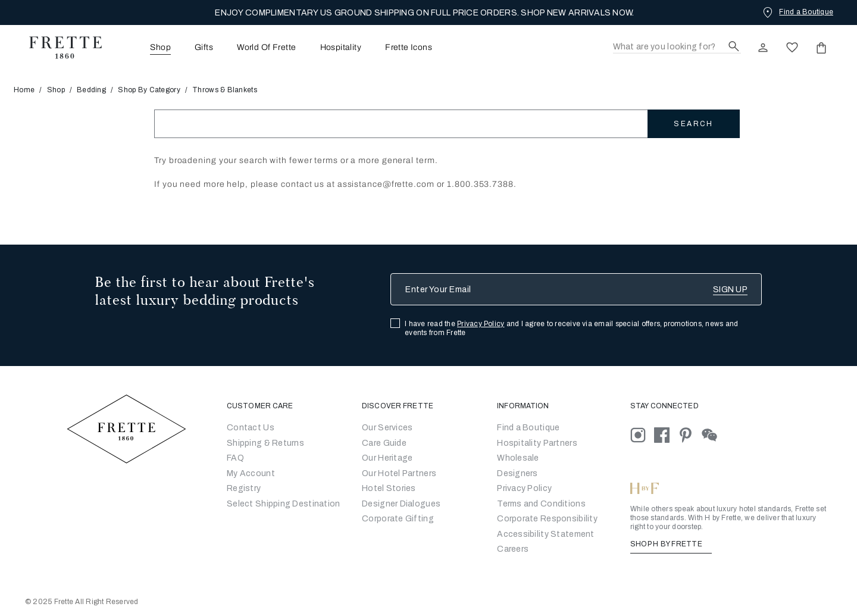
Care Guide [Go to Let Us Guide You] (384, 443)
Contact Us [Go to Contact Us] (251, 428)
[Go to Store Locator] (528, 428)
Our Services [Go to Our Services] (387, 428)
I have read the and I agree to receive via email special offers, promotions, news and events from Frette (571, 328)
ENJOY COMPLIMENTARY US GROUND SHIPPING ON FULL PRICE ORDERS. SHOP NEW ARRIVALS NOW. (424, 13)
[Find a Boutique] (797, 12)
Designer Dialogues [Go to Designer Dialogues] (401, 504)
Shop (56, 90)
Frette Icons (409, 48)
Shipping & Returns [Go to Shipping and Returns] (265, 443)
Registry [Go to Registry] (244, 488)
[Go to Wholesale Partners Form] (518, 458)
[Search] (677, 47)
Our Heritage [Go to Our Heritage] (387, 458)
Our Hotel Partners (399, 473)
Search (693, 124)
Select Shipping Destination (284, 504)
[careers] (513, 549)
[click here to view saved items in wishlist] (792, 48)
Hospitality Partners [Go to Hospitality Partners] (537, 443)
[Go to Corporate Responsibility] (547, 519)
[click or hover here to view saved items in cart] (821, 48)
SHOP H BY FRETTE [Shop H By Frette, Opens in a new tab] (671, 544)
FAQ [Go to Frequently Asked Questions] (235, 458)
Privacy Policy (481, 324)
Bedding (91, 90)
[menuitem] (144, 47)
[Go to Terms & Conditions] (541, 504)
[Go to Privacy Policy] (524, 488)
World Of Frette (266, 48)
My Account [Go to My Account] (251, 473)
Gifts (204, 48)
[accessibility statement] (545, 534)
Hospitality (341, 48)
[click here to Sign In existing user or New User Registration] (763, 48)
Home (28, 90)
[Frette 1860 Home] (60, 48)
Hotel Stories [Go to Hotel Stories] (389, 488)
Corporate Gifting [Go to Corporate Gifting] (398, 519)
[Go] (517, 473)
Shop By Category (149, 90)
